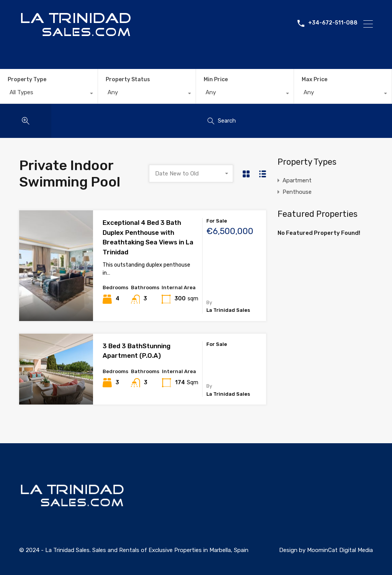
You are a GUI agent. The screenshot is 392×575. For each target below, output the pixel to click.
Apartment (297, 180)
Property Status (128, 79)
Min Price (216, 79)
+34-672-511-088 (333, 24)
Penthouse (297, 192)
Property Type (27, 79)
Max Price (314, 79)
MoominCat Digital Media (340, 550)
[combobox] (49, 94)
